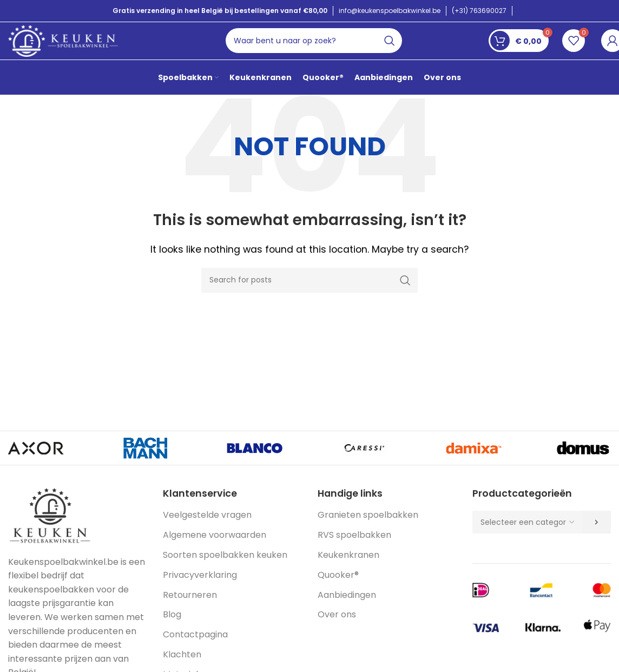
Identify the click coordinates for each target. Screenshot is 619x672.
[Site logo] (65, 46)
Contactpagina (195, 649)
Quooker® (338, 589)
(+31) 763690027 (479, 11)
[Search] (318, 47)
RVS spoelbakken (354, 549)
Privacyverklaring (200, 589)
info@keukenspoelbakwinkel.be (390, 11)
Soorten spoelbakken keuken (225, 569)
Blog (172, 629)
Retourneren (190, 609)
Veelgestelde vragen (207, 529)
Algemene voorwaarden (215, 549)
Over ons (337, 629)
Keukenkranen (348, 569)
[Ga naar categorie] (597, 537)
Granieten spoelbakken (368, 529)
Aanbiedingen (347, 609)
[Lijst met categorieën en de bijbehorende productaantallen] (527, 537)
